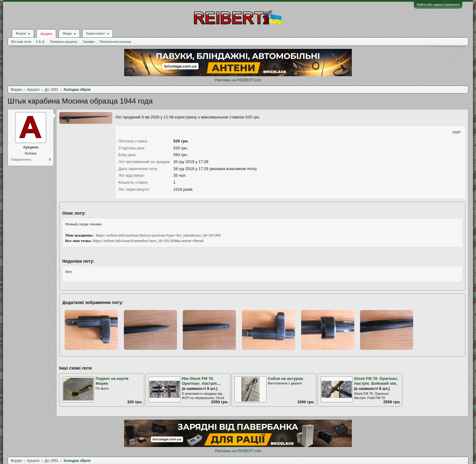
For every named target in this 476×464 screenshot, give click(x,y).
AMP (457, 132)
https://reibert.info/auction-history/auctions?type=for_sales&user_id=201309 (158, 235)
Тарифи (89, 42)
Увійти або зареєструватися (438, 5)
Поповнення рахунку (115, 42)
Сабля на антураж (285, 379)
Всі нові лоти (21, 42)
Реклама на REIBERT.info (238, 80)
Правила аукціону (64, 42)
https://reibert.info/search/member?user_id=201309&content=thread (148, 241)
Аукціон (46, 34)
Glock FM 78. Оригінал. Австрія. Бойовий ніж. (376, 381)
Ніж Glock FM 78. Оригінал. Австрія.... (202, 381)
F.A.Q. (41, 42)
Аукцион (31, 147)
